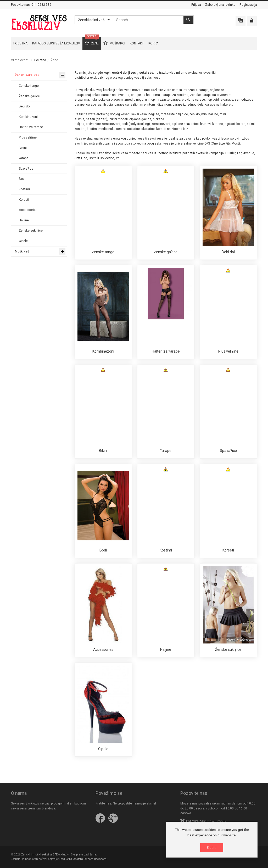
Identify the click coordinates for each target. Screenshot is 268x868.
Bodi (103, 550)
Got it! (212, 848)
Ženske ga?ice (166, 252)
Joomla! (16, 859)
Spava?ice (228, 451)
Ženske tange (103, 252)
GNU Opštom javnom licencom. (86, 859)
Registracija (248, 5)
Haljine (166, 649)
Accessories (103, 649)
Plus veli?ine (228, 351)
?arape (166, 451)
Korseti (228, 550)
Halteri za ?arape (166, 351)
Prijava (196, 5)
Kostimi (166, 550)
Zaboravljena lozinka (220, 5)
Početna (40, 60)
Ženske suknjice (228, 649)
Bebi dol (228, 252)
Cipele (103, 749)
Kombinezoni (103, 351)
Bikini (103, 451)
